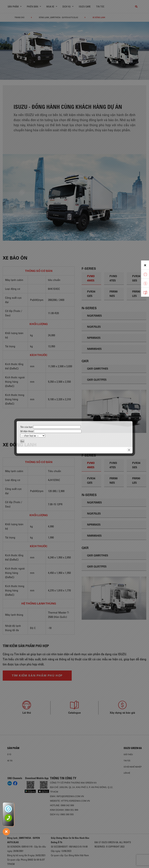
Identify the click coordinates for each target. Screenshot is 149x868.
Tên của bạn (51, 427)
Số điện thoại (51, 431)
